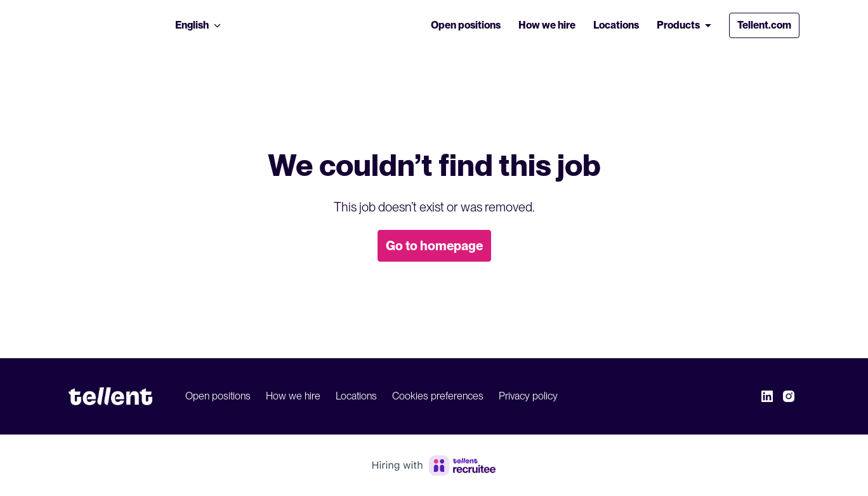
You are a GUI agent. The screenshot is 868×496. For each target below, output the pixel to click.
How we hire (547, 25)
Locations (616, 25)
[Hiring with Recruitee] (434, 466)
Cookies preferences (438, 396)
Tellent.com (764, 25)
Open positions (466, 25)
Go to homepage (434, 246)
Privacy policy (528, 396)
